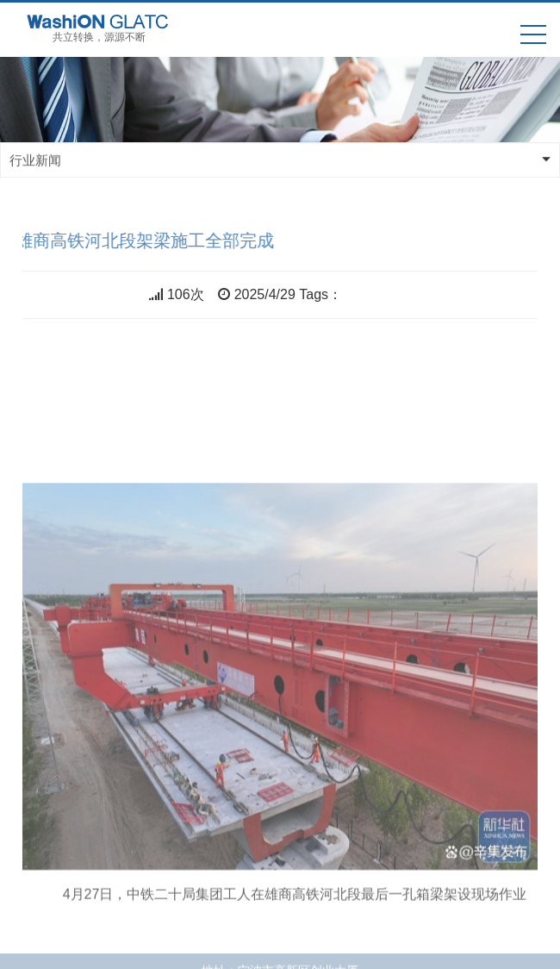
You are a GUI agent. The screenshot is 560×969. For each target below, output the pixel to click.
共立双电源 (376, 294)
